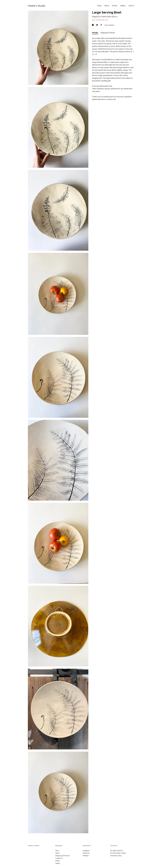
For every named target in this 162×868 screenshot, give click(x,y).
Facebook (86, 853)
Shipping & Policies (108, 33)
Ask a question (109, 25)
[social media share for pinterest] (101, 25)
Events (115, 6)
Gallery (123, 6)
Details (95, 33)
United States (106, 17)
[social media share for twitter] (97, 25)
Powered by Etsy (116, 856)
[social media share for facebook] (93, 25)
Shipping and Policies (63, 856)
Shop (99, 6)
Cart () (131, 6)
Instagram (86, 851)
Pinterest (86, 856)
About (107, 6)
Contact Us (59, 858)
